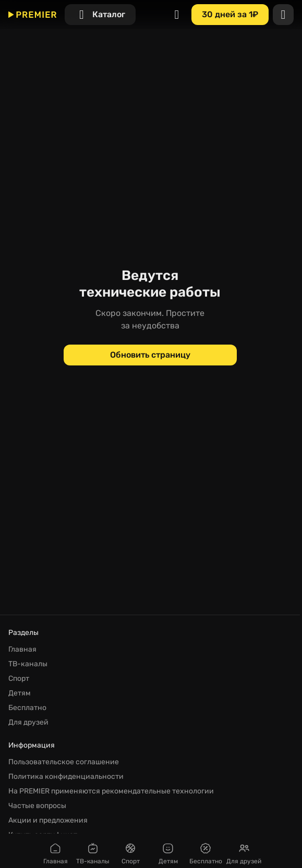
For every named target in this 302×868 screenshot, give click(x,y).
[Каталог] (100, 15)
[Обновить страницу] (150, 355)
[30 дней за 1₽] (230, 15)
